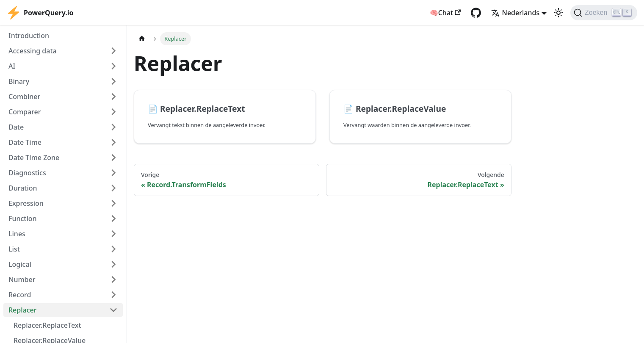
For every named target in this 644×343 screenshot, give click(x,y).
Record (20, 295)
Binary (19, 81)
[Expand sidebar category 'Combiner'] (113, 97)
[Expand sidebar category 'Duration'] (113, 188)
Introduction (29, 36)
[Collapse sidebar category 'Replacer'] (113, 310)
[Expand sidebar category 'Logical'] (113, 264)
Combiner (24, 97)
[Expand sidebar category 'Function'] (113, 219)
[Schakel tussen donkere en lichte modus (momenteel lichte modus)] (558, 13)
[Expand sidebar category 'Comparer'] (113, 112)
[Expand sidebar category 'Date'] (113, 127)
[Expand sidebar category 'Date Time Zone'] (113, 158)
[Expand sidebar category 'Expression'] (113, 203)
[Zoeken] (604, 13)
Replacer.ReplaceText (47, 325)
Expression (26, 203)
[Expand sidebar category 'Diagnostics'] (113, 173)
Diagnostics (27, 173)
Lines (17, 234)
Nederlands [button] (515, 13)
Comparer (25, 112)
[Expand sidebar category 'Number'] (113, 279)
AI (12, 66)
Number (22, 279)
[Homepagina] (142, 39)
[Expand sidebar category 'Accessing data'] (113, 51)
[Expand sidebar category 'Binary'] (113, 81)
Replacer (23, 310)
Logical (20, 264)
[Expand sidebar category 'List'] (113, 249)
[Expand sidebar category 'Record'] (113, 295)
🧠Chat (445, 13)
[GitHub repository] (476, 13)
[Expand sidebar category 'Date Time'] (113, 142)
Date (16, 127)
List (14, 249)
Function (23, 219)
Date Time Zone (34, 158)
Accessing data (33, 51)
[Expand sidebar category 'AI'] (113, 66)
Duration (23, 188)
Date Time (25, 142)
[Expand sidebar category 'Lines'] (113, 234)
